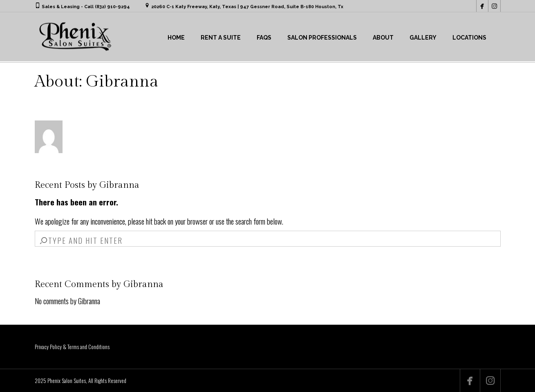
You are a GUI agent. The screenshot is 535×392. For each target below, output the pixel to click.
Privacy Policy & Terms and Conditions (72, 347)
